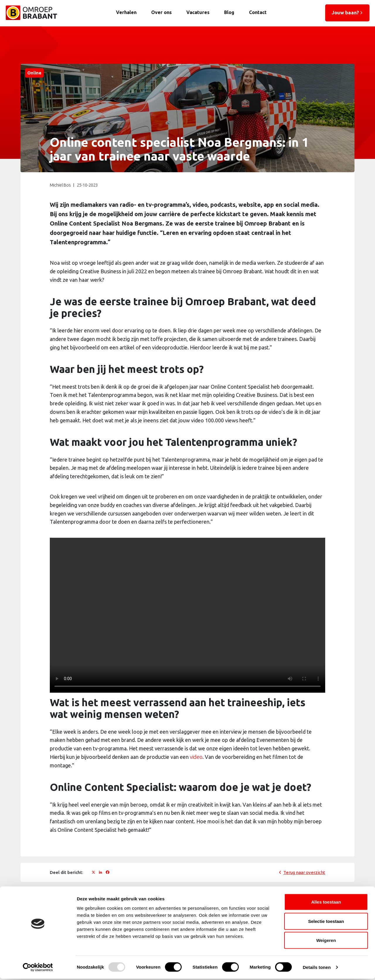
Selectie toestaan (326, 922)
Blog (229, 12)
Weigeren (326, 941)
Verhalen (126, 12)
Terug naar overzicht (304, 872)
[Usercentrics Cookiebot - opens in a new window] (38, 969)
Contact (258, 12)
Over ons (161, 12)
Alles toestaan (326, 903)
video (196, 757)
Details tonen (317, 968)
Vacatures (198, 12)
